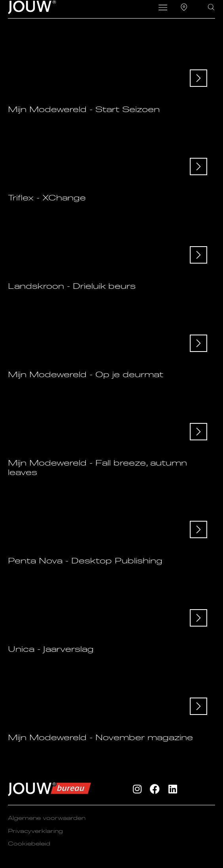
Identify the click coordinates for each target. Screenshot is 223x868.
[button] (163, 8)
